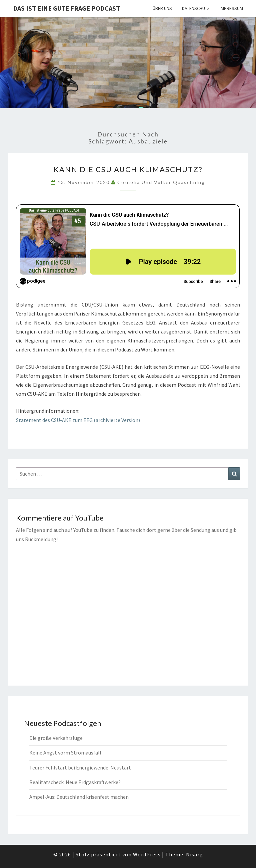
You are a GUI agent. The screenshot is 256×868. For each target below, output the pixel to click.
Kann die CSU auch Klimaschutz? (128, 169)
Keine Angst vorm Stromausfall (65, 753)
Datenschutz (196, 8)
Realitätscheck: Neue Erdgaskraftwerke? (75, 782)
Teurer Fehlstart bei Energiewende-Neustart (80, 767)
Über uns (162, 8)
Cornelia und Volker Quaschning (161, 182)
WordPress (147, 854)
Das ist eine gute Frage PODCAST (66, 8)
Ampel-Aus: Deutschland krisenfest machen (79, 797)
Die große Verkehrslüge (56, 738)
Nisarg (194, 854)
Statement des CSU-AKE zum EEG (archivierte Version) (78, 420)
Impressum (231, 8)
